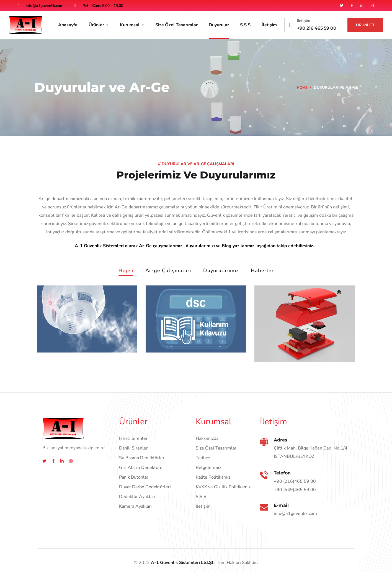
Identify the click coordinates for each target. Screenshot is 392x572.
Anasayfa (68, 25)
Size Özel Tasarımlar (176, 25)
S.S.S (245, 25)
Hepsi (126, 271)
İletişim (269, 25)
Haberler (262, 271)
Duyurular (219, 25)
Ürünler (96, 25)
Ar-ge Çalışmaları (168, 271)
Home (302, 87)
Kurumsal (130, 25)
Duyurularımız (221, 271)
